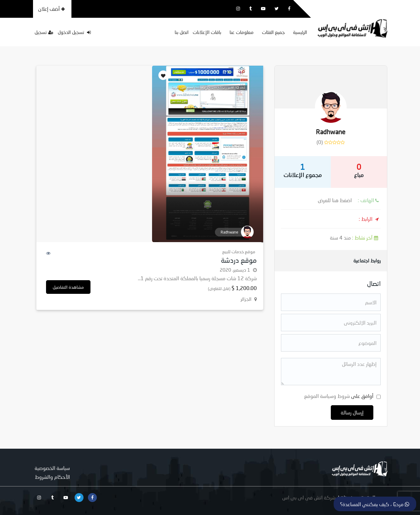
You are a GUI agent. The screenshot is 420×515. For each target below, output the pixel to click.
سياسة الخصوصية (52, 468)
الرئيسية (300, 32)
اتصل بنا (182, 32)
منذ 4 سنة (355, 238)
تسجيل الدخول (74, 32)
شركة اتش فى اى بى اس (309, 497)
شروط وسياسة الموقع (327, 396)
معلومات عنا (242, 32)
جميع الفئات (273, 32)
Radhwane (331, 132)
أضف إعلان (51, 9)
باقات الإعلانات (207, 32)
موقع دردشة (239, 260)
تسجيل (44, 32)
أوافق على (339, 396)
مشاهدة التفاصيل (68, 287)
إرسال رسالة (352, 412)
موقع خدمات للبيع (239, 251)
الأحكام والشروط (52, 477)
